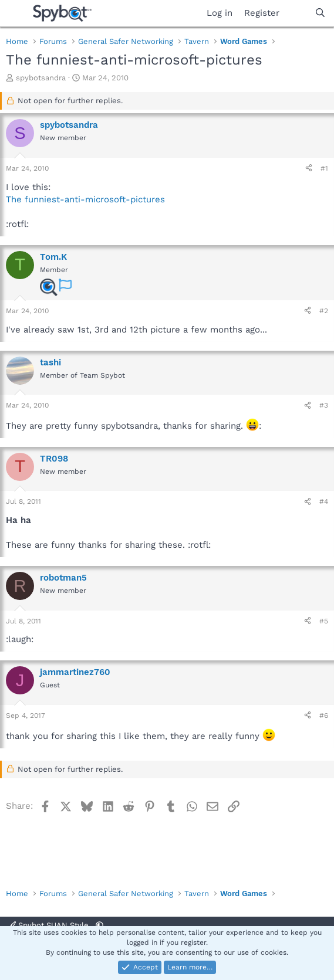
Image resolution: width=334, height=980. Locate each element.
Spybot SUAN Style (50, 925)
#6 (324, 715)
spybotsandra (41, 78)
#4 (324, 501)
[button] (99, 925)
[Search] (320, 13)
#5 (324, 621)
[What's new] (297, 13)
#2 (324, 311)
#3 (324, 405)
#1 (324, 168)
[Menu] (16, 13)
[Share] (309, 169)
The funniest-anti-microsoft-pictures (85, 199)
